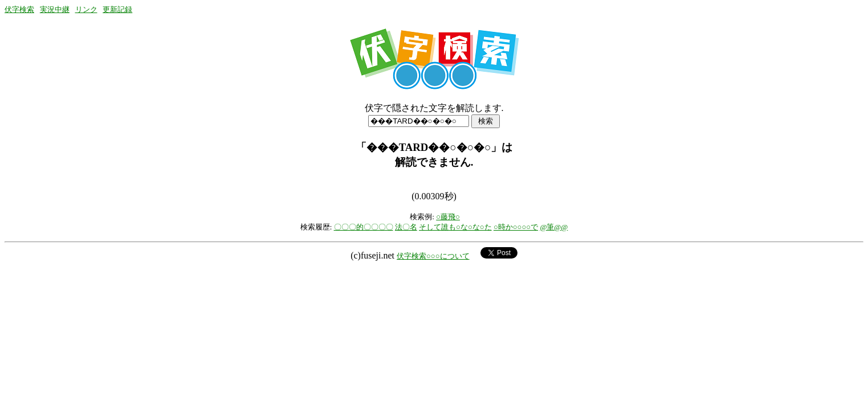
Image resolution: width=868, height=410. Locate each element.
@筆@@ (554, 227)
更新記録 (117, 9)
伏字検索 (19, 9)
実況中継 (55, 9)
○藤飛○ (448, 217)
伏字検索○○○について (433, 256)
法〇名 (406, 227)
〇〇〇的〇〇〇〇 (364, 227)
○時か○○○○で (516, 227)
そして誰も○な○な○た (455, 227)
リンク (86, 9)
